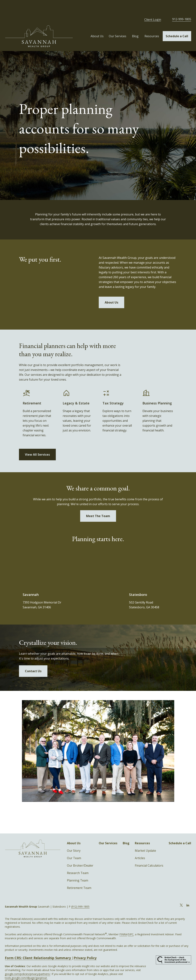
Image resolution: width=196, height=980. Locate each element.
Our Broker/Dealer (80, 852)
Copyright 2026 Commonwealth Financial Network (70, 972)
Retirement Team (79, 875)
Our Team (74, 845)
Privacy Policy (85, 945)
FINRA (123, 921)
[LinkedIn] (188, 892)
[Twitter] (181, 892)
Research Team (78, 860)
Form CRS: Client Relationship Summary (38, 945)
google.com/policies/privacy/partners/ (28, 961)
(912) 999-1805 (80, 894)
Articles (140, 845)
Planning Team (78, 867)
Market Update (145, 838)
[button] (97, 23)
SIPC (131, 921)
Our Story (74, 838)
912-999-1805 (182, 6)
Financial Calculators (149, 852)
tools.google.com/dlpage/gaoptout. (26, 965)
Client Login (153, 7)
